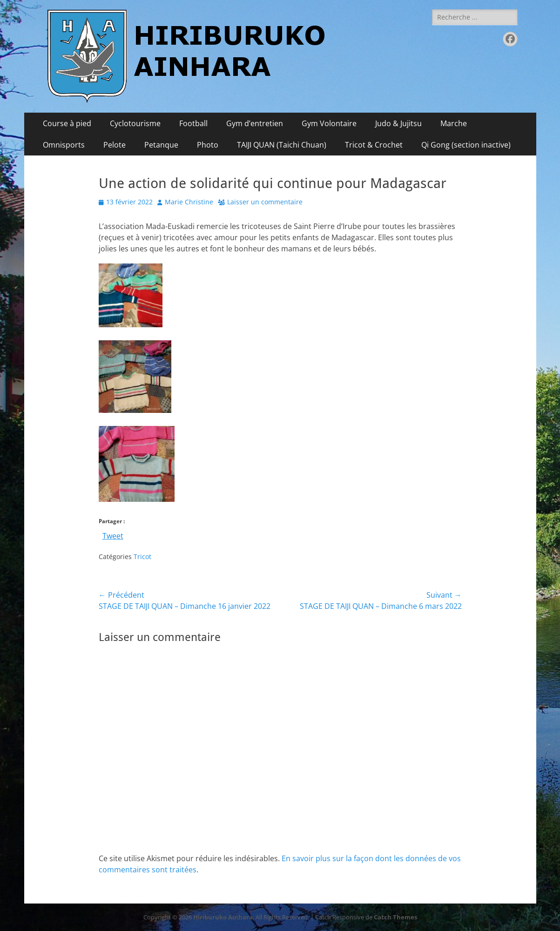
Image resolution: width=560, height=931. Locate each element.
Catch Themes (395, 917)
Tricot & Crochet (374, 145)
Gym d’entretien (255, 123)
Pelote (115, 145)
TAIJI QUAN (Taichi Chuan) (282, 145)
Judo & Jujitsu (398, 123)
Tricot (142, 557)
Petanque (161, 145)
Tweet (113, 535)
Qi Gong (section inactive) (466, 145)
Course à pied (67, 123)
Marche (454, 123)
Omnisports (64, 145)
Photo (208, 145)
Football (193, 123)
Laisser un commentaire (265, 202)
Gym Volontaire (329, 123)
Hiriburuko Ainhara (223, 917)
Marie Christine (189, 202)
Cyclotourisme (135, 123)
